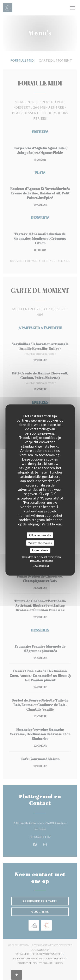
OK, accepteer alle (40, 535)
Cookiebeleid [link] (41, 566)
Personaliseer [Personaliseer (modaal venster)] (40, 550)
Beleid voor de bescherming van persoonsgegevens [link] (42, 558)
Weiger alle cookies (40, 543)
